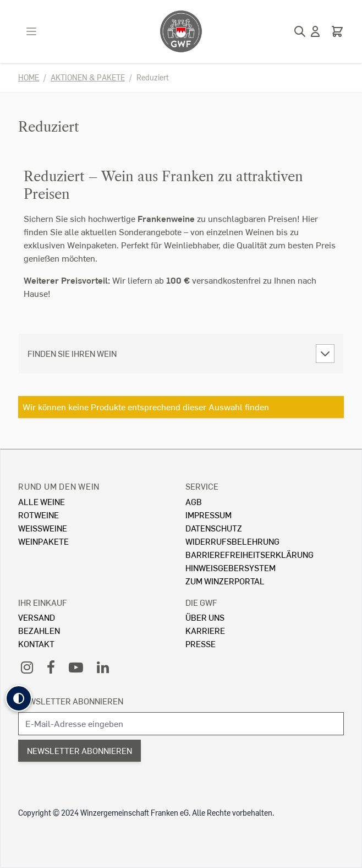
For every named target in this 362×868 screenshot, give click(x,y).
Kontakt (36, 644)
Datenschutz (214, 528)
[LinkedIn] (103, 667)
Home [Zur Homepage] (29, 77)
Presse (201, 644)
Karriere (205, 630)
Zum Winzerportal (225, 581)
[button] (19, 698)
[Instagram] (27, 667)
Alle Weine (42, 501)
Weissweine (43, 528)
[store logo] (181, 31)
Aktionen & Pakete (88, 77)
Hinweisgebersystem (231, 568)
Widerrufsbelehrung (232, 541)
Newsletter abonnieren (71, 701)
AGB (194, 501)
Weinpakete (43, 541)
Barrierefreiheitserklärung (249, 554)
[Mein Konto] (315, 31)
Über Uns (205, 617)
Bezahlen (39, 630)
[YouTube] (76, 667)
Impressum (209, 515)
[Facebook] (51, 667)
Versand (37, 617)
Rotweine (39, 515)
